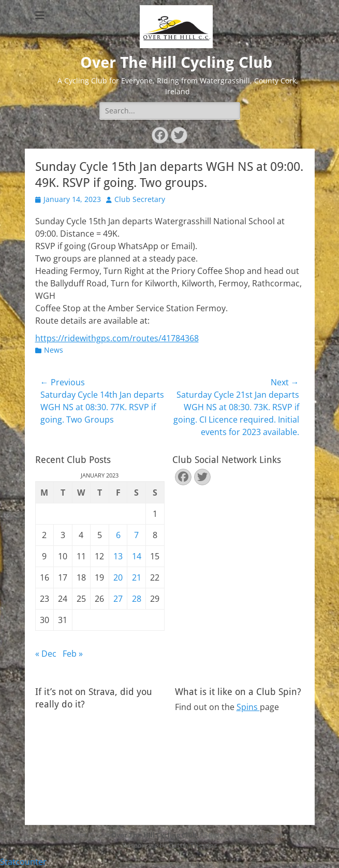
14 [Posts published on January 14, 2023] (137, 556)
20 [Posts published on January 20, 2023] (118, 577)
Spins (248, 707)
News (54, 350)
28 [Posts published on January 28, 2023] (137, 599)
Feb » (73, 654)
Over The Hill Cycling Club (176, 62)
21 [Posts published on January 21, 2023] (137, 577)
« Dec (46, 654)
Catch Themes (193, 845)
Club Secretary (140, 199)
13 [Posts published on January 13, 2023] (118, 556)
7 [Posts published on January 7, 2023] (136, 535)
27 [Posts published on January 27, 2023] (118, 599)
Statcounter (23, 862)
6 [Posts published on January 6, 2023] (118, 535)
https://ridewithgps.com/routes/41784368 (117, 338)
